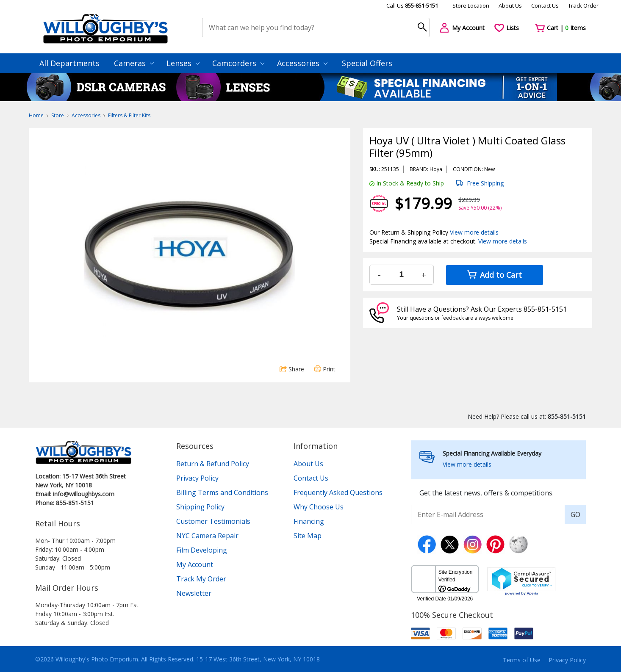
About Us (510, 6)
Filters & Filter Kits (129, 115)
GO (575, 514)
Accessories (302, 63)
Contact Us (545, 6)
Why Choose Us (319, 507)
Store (58, 115)
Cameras (134, 63)
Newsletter (194, 593)
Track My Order (201, 579)
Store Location (471, 6)
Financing (309, 521)
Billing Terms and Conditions (222, 492)
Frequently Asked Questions (338, 492)
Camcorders (238, 63)
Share (292, 369)
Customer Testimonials (213, 521)
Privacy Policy (197, 478)
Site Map (308, 536)
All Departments (69, 63)
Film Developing (202, 550)
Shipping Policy (200, 507)
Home (36, 115)
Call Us (412, 6)
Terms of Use (522, 660)
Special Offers (367, 63)
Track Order (583, 6)
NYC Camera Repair (207, 536)
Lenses (183, 63)
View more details (474, 232)
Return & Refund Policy (213, 464)
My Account (195, 564)
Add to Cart (495, 275)
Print (325, 369)
